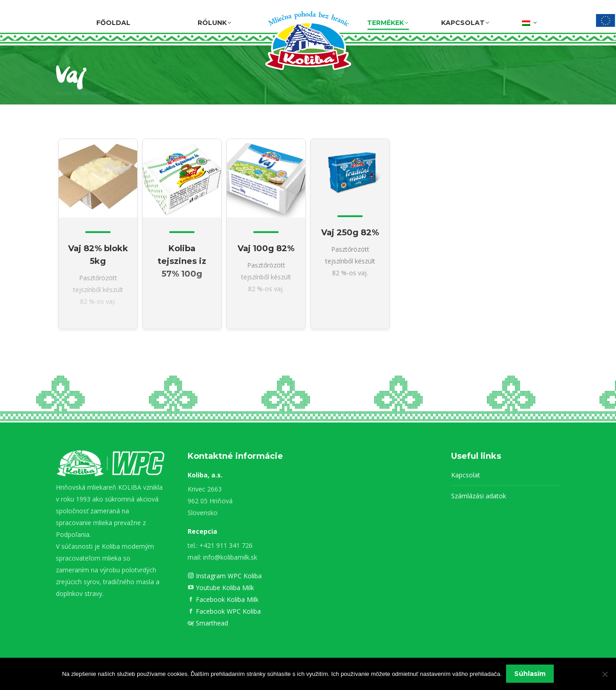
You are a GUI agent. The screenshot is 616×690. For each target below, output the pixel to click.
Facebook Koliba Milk (226, 599)
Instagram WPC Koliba (228, 576)
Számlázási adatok (479, 496)
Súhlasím (530, 674)
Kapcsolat (466, 475)
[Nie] (605, 674)
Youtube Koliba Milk (224, 588)
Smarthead (211, 623)
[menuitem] (529, 21)
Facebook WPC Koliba (227, 611)
